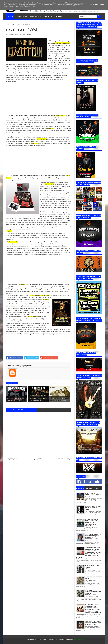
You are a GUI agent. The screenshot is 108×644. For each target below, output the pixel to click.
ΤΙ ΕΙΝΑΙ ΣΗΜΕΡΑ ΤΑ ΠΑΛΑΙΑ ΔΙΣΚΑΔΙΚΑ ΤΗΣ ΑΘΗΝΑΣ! (93, 495)
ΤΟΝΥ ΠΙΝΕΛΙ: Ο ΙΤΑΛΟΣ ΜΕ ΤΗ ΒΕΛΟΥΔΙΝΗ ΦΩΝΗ (93, 508)
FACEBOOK (59, 16)
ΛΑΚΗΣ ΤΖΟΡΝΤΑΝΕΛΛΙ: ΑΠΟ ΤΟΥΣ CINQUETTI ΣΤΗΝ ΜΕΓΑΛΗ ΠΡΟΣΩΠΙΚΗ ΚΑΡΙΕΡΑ (93, 537)
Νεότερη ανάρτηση (12, 459)
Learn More (94, 5)
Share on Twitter (31, 358)
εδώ (20, 180)
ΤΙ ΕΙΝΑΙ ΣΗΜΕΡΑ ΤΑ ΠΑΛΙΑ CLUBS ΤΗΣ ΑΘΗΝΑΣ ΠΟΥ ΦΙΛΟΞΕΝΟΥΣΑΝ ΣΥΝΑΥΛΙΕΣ (92, 523)
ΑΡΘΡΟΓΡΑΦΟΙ (35, 16)
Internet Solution (78, 640)
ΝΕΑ (30, 34)
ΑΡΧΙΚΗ (10, 16)
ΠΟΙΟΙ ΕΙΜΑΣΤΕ (21, 16)
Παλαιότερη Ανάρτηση (65, 459)
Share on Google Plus (48, 358)
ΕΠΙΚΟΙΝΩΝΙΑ (49, 16)
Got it (102, 5)
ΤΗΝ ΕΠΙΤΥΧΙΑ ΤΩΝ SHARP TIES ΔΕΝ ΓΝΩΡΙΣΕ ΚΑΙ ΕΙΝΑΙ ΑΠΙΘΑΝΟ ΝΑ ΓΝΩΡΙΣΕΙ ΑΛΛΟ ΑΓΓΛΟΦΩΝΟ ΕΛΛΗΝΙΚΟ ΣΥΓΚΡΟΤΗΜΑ (93, 609)
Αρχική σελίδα (38, 459)
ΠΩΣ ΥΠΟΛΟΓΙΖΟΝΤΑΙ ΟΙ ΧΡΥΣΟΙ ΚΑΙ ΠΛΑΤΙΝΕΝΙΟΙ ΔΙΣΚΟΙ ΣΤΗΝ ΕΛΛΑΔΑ (93, 623)
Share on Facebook (14, 358)
